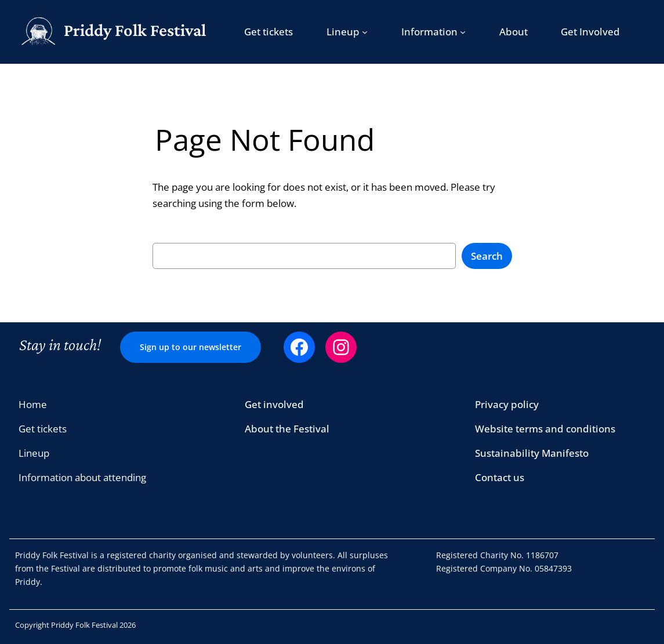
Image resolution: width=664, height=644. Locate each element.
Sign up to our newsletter (191, 347)
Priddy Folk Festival (135, 30)
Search (487, 256)
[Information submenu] (463, 32)
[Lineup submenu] (365, 32)
